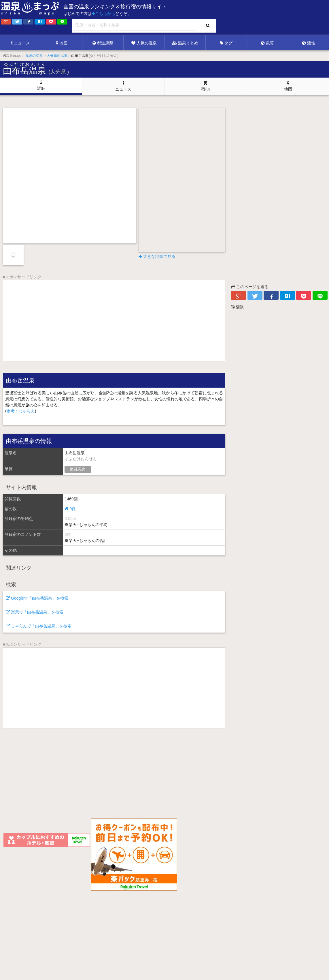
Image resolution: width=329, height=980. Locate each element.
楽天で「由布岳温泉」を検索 (35, 612)
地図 (62, 43)
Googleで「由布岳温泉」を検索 (37, 598)
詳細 (41, 85)
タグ (226, 43)
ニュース (21, 43)
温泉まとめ (185, 43)
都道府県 (103, 43)
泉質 (267, 43)
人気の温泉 (144, 43)
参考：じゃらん (21, 411)
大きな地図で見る (157, 256)
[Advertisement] (211, 18)
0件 (70, 509)
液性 (309, 43)
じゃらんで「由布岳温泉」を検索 (39, 626)
